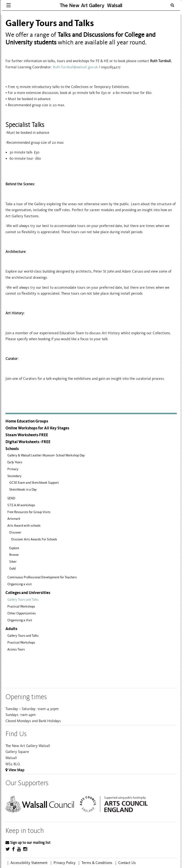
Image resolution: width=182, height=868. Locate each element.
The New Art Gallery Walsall (91, 5)
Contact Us (127, 863)
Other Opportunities (22, 613)
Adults (11, 629)
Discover (15, 532)
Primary (13, 469)
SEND (11, 498)
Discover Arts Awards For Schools (34, 539)
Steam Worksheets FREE (27, 435)
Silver (13, 562)
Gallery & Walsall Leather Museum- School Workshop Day (46, 455)
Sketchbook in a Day (23, 490)
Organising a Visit (20, 620)
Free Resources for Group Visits (29, 512)
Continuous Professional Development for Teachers (42, 577)
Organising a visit (20, 584)
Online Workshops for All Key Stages (37, 428)
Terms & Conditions (97, 863)
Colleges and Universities (28, 593)
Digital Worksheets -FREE (28, 442)
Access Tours (16, 649)
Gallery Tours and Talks (23, 600)
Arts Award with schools (24, 526)
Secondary (14, 476)
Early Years (15, 462)
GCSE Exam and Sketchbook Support (34, 483)
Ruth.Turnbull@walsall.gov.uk (75, 67)
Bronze (14, 555)
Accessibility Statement (29, 863)
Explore (14, 548)
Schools (12, 449)
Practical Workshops (21, 606)
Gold (12, 569)
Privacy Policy (65, 863)
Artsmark (14, 519)
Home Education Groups (27, 421)
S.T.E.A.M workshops (21, 505)
